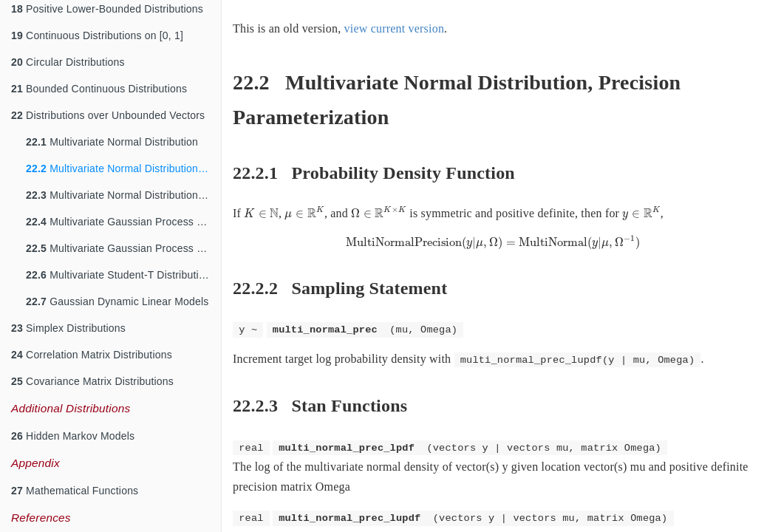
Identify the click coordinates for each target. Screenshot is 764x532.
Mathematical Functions (75, 491)
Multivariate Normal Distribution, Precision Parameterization (123, 168)
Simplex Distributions (68, 328)
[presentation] (261, 213)
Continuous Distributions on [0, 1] (97, 35)
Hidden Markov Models (73, 436)
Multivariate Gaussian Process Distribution (123, 222)
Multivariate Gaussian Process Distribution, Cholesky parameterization (123, 248)
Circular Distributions (68, 62)
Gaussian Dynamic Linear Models (117, 301)
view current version (395, 28)
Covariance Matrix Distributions (92, 381)
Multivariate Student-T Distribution (118, 275)
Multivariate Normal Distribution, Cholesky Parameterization (123, 195)
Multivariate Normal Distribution (112, 142)
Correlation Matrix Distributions (92, 355)
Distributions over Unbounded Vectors (108, 115)
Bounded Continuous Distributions (99, 89)
